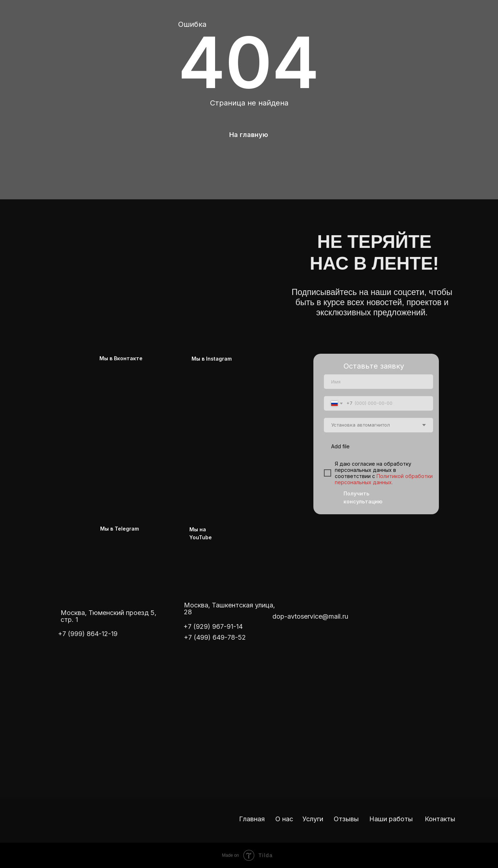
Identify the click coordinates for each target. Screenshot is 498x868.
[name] (378, 382)
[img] (155, 253)
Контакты (440, 819)
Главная (252, 819)
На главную (249, 135)
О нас (284, 819)
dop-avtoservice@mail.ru (310, 616)
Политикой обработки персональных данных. (384, 479)
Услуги (313, 819)
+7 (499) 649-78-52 (215, 637)
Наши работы (391, 819)
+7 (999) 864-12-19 (88, 634)
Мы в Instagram (212, 359)
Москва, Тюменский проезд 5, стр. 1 (108, 616)
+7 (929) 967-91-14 (213, 626)
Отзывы (346, 819)
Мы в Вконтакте (121, 358)
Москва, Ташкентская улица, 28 (229, 609)
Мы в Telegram (120, 529)
